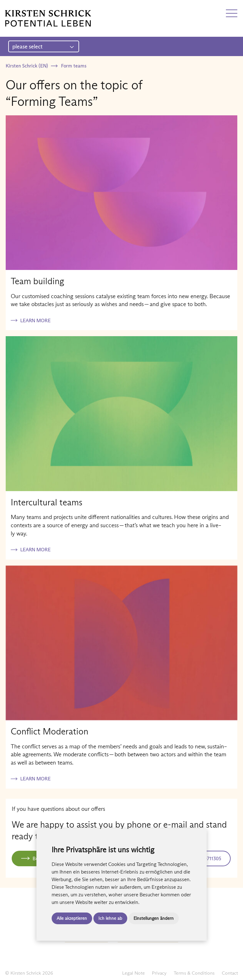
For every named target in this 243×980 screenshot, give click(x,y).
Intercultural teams (47, 502)
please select (43, 47)
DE (9, 7)
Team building (37, 281)
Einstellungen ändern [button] (154, 918)
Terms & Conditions (194, 973)
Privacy (159, 973)
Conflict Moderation (50, 731)
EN (20, 7)
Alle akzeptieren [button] (72, 918)
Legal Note (134, 973)
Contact (230, 973)
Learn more (35, 320)
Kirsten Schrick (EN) (27, 66)
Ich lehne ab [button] (110, 918)
